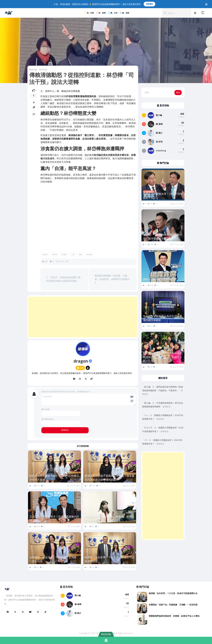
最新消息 (33, 69)
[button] (203, 13)
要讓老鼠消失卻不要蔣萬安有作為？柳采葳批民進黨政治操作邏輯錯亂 (110, 478)
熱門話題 (43, 69)
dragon (83, 361)
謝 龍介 (159, 133)
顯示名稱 (45, 409)
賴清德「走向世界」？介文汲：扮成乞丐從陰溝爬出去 (110, 559)
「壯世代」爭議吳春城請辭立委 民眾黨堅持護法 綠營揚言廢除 (63, 279)
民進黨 (64, 254)
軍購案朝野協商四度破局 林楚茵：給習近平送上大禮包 (110, 518)
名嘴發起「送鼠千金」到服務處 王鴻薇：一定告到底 (54, 559)
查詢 (178, 93)
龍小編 (159, 115)
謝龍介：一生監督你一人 (157, 279)
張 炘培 (159, 142)
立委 (73, 254)
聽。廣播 (124, 13)
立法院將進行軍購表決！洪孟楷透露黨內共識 (54, 518)
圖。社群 (113, 13)
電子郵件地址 (47, 419)
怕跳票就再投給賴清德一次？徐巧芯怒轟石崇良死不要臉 (54, 478)
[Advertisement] (83, 317)
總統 (81, 254)
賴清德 (89, 254)
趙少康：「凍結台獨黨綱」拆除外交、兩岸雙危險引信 (163, 236)
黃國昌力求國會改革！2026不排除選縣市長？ (163, 196)
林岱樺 (55, 254)
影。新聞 (101, 13)
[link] (34, 114)
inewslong (161, 151)
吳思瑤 (45, 254)
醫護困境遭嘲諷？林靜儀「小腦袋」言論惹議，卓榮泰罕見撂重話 (112, 279)
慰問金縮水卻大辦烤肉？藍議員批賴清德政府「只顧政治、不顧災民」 (163, 357)
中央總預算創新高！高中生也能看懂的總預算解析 (163, 318)
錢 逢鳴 (159, 124)
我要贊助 (149, 4)
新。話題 (89, 13)
